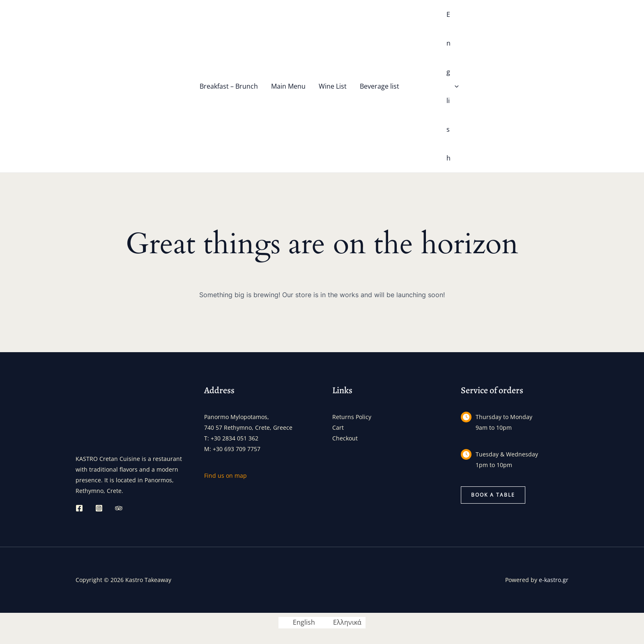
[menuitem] (428, 86)
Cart (338, 427)
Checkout (345, 438)
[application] (455, 86)
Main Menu (288, 86)
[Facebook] (79, 508)
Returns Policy (352, 417)
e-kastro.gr (554, 580)
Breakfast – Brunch (229, 86)
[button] (493, 495)
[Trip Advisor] (119, 508)
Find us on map (225, 476)
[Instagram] (99, 508)
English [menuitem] (304, 623)
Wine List (333, 86)
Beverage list (379, 86)
